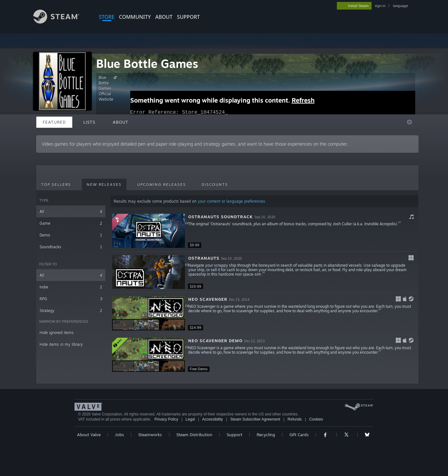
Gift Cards (299, 435)
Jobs (119, 435)
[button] (264, 231)
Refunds (295, 419)
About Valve (89, 435)
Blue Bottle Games (147, 64)
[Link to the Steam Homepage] (61, 22)
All (71, 211)
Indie (71, 287)
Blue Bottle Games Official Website (109, 88)
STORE (107, 17)
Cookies (316, 419)
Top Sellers (56, 184)
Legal (190, 419)
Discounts (215, 184)
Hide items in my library (61, 344)
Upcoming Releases (162, 184)
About (164, 17)
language (400, 6)
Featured (54, 122)
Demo (71, 235)
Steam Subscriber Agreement (255, 419)
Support (235, 435)
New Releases (104, 184)
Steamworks (150, 435)
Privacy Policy (166, 419)
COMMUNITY (135, 17)
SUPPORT (188, 17)
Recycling (266, 435)
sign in (380, 6)
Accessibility (213, 419)
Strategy (71, 310)
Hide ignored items (57, 332)
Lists (89, 122)
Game (71, 223)
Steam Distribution (194, 435)
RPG (71, 299)
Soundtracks (71, 247)
